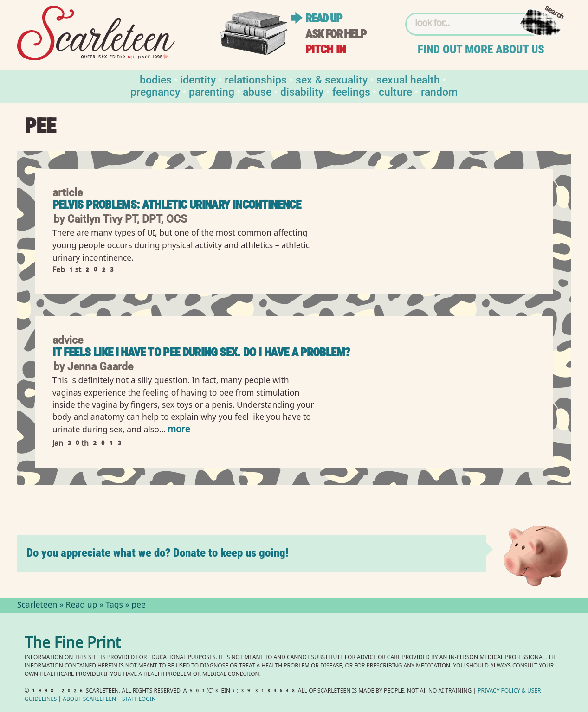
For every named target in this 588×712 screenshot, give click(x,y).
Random (439, 91)
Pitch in (325, 49)
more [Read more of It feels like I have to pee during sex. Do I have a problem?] (179, 430)
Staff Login (139, 700)
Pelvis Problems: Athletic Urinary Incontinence (177, 205)
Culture (395, 91)
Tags (115, 606)
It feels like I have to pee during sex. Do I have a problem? (201, 352)
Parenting (212, 91)
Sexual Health (408, 79)
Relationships (256, 79)
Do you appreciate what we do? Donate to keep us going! (158, 553)
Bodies (156, 79)
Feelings (351, 91)
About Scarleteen (89, 700)
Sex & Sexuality (332, 79)
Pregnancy (155, 91)
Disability (302, 91)
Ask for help (336, 34)
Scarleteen (37, 606)
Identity (198, 79)
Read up (323, 18)
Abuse (257, 91)
